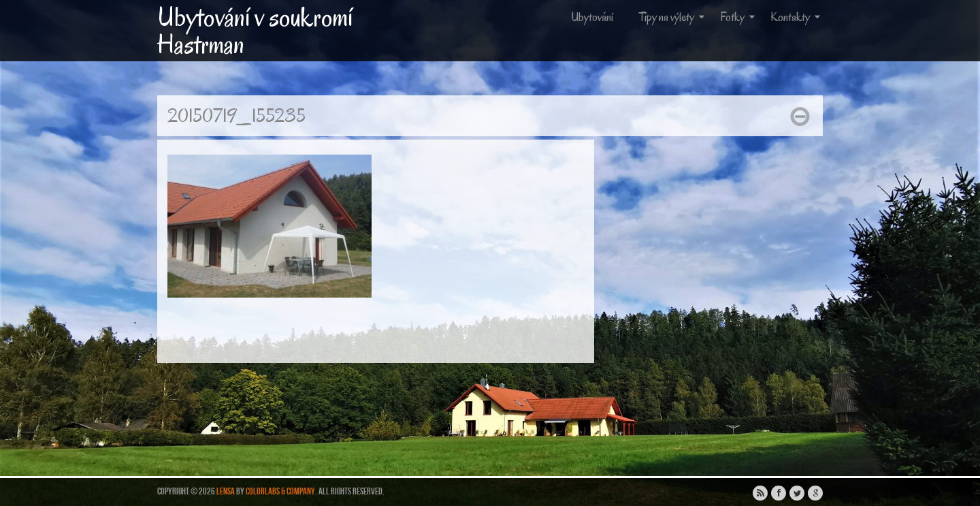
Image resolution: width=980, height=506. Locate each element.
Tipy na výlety (673, 17)
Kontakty (797, 17)
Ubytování (592, 17)
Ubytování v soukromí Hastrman (255, 31)
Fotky (739, 17)
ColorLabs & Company (280, 491)
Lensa (226, 491)
